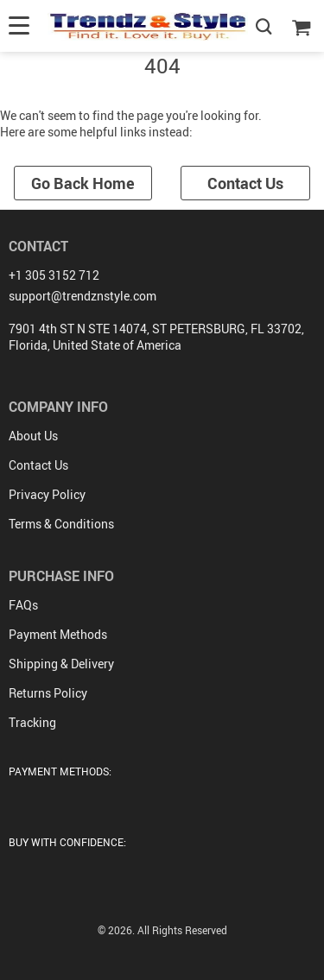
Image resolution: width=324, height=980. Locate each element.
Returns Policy (48, 693)
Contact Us (245, 183)
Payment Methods (58, 634)
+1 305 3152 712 (54, 275)
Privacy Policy (47, 494)
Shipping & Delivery (61, 664)
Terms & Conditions (61, 524)
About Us (33, 436)
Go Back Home (83, 183)
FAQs (23, 605)
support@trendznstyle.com (83, 296)
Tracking (32, 722)
